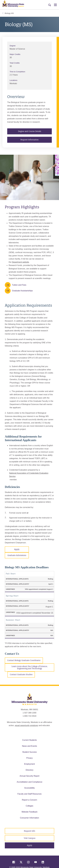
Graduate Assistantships (22, 291)
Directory (29, 770)
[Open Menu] (55, 5)
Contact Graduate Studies (21, 674)
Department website (20, 262)
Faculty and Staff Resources (29, 794)
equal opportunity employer (26, 725)
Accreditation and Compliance (29, 782)
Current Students (29, 740)
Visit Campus (30, 838)
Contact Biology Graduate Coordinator (24, 660)
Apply (17, 549)
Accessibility (29, 788)
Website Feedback (29, 812)
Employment (29, 764)
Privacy (29, 758)
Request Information (29, 140)
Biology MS (8, 13)
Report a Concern (29, 800)
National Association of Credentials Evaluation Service (29, 475)
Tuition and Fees (19, 285)
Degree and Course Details (30, 131)
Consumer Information (29, 818)
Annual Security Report (29, 776)
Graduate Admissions (17, 555)
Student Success (29, 752)
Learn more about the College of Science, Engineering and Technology (30, 667)
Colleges (29, 806)
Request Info (29, 831)
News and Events (29, 746)
